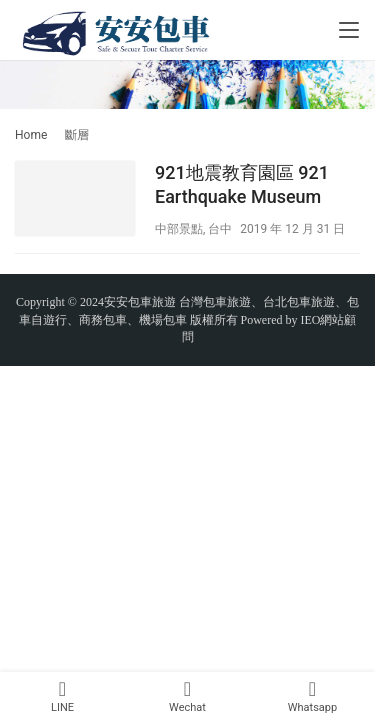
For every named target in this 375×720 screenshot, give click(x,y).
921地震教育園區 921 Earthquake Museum (242, 184)
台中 (220, 229)
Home (31, 135)
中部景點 (179, 229)
